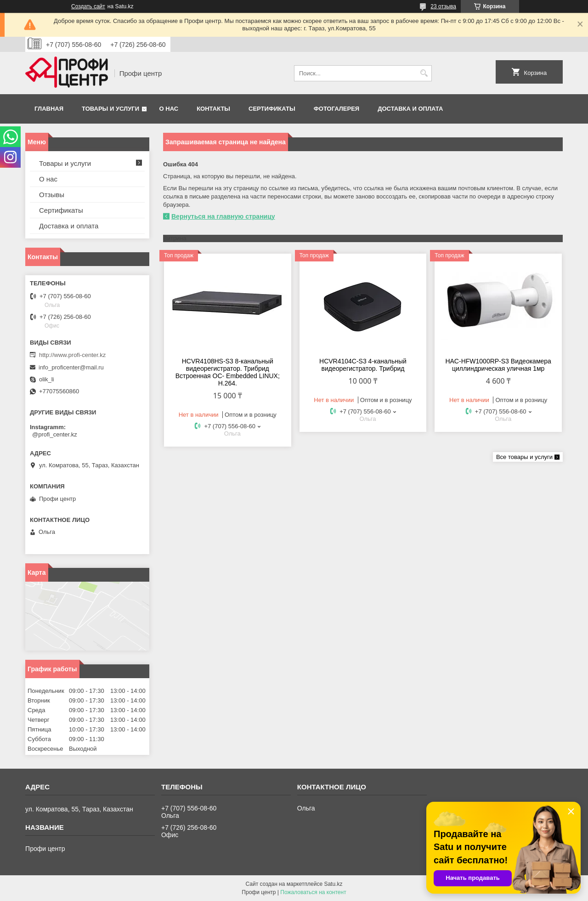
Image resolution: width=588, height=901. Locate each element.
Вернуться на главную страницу (223, 216)
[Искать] (424, 73)
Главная (49, 109)
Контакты (213, 109)
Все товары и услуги (524, 457)
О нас (169, 109)
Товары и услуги (110, 109)
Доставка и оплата (410, 109)
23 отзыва (443, 6)
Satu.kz (333, 884)
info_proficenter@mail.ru (71, 367)
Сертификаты (272, 109)
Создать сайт (88, 6)
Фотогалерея (337, 109)
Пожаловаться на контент (313, 892)
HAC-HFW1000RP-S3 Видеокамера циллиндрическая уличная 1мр (498, 365)
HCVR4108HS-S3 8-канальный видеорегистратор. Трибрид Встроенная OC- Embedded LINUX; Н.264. (228, 372)
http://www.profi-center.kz (72, 355)
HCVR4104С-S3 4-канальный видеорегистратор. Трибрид (363, 365)
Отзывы (52, 195)
